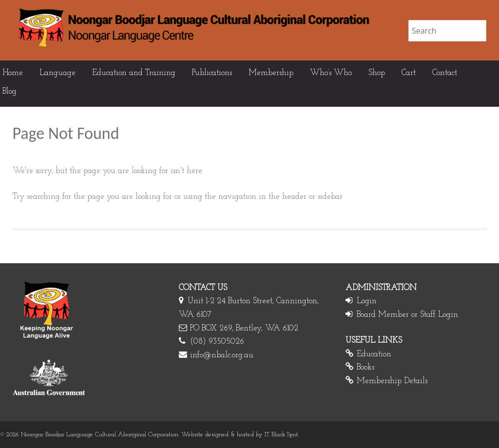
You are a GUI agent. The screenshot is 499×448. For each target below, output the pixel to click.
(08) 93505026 (217, 341)
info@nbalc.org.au (222, 355)
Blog (10, 91)
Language (58, 73)
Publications (212, 73)
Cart (409, 73)
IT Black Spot (281, 435)
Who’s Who (331, 73)
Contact (445, 73)
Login (367, 301)
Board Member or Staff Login (407, 315)
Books (365, 367)
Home (13, 73)
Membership (271, 73)
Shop (377, 73)
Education (374, 354)
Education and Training (134, 73)
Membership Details (392, 381)
